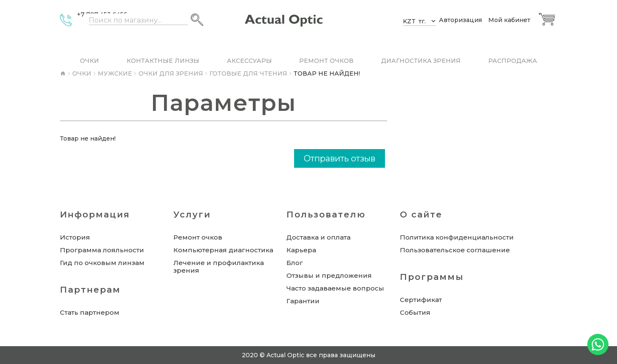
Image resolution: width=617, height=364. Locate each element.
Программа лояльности (102, 250)
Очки (82, 73)
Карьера (301, 250)
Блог (295, 263)
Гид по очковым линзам (102, 263)
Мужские (115, 73)
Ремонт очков (198, 237)
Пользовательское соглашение (455, 250)
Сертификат (421, 300)
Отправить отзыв (340, 158)
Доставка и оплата (318, 237)
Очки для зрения (171, 73)
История (75, 237)
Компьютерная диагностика (223, 250)
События (415, 313)
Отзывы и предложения (329, 276)
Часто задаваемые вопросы (335, 288)
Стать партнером (90, 313)
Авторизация (460, 20)
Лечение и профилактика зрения (219, 267)
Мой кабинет (509, 20)
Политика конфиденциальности (457, 237)
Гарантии (303, 301)
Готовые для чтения (248, 73)
